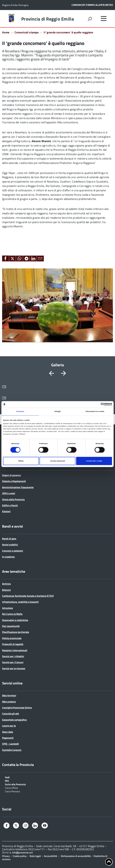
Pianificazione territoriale (16, 632)
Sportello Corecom (12, 750)
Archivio (6, 584)
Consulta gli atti (11, 713)
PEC (7, 781)
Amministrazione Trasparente (18, 487)
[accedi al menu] (104, 18)
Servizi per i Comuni (13, 662)
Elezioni (6, 511)
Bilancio (6, 590)
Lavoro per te (9, 726)
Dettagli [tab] (57, 412)
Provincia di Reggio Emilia (48, 19)
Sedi (7, 777)
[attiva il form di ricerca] (90, 19)
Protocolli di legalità (13, 644)
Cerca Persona (12, 791)
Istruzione (7, 608)
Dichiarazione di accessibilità (76, 856)
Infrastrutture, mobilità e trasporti (20, 602)
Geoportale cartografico (14, 720)
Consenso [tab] (20, 412)
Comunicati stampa (27, 32)
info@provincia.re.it (22, 853)
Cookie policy (20, 856)
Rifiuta (21, 461)
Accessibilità (50, 856)
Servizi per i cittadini (13, 656)
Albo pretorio (9, 702)
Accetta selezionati (57, 461)
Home (6, 32)
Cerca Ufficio (11, 788)
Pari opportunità (11, 626)
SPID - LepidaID (10, 744)
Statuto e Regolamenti (14, 481)
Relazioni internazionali (15, 650)
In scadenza (8, 557)
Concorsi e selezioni (13, 551)
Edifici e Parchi (10, 505)
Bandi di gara (9, 539)
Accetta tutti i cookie (94, 461)
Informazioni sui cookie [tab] (95, 412)
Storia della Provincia (13, 499)
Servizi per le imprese (14, 668)
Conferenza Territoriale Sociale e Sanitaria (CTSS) (28, 596)
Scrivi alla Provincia (15, 784)
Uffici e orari (9, 493)
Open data (8, 732)
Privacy (6, 856)
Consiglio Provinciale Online (17, 708)
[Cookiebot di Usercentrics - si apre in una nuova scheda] (97, 404)
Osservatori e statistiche (15, 620)
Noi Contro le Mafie (12, 614)
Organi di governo (11, 475)
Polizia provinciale (12, 638)
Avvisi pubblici (10, 544)
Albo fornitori (9, 695)
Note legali (35, 856)
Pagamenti (8, 738)
